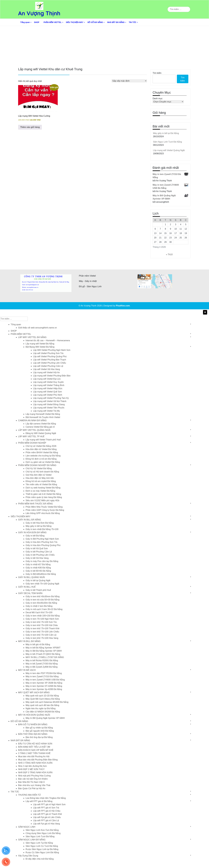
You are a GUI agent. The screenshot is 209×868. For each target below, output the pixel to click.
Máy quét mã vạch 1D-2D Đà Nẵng (42, 696)
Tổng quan (25, 22)
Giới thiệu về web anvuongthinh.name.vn (37, 328)
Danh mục (158, 98)
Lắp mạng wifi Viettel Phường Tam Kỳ (51, 398)
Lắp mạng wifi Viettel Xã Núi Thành (50, 401)
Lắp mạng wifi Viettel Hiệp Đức (48, 388)
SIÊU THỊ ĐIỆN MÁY (75, 22)
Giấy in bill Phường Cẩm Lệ (39, 552)
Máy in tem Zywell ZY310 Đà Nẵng (42, 676)
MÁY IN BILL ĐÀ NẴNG (29, 641)
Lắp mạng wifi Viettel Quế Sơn (47, 392)
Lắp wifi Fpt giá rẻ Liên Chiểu (47, 817)
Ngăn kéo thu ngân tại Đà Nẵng (41, 708)
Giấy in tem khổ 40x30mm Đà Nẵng (43, 596)
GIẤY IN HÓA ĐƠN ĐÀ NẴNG (32, 532)
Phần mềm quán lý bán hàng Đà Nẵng (44, 497)
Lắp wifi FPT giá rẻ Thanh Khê (47, 814)
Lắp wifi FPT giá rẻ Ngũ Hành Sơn (49, 804)
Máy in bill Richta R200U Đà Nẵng (42, 660)
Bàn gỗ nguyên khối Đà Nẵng (40, 731)
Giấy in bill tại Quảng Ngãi (38, 580)
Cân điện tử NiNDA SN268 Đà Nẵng (43, 712)
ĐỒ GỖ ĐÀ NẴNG (95, 22)
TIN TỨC (132, 22)
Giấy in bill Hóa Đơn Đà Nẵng (40, 523)
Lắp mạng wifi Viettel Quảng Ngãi (169, 150)
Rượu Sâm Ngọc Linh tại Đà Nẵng (42, 849)
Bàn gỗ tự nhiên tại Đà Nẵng (39, 728)
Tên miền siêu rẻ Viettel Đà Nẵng (41, 484)
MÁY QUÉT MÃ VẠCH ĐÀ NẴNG (34, 692)
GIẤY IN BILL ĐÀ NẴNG (30, 520)
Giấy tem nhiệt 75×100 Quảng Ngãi (42, 584)
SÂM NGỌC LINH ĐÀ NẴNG (32, 840)
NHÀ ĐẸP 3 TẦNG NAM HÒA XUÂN (35, 772)
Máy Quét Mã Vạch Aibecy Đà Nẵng (43, 699)
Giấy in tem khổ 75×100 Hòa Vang (42, 638)
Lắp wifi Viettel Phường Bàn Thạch (50, 360)
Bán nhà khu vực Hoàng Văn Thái (34, 785)
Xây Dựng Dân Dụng (28, 856)
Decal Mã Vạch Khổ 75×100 (39, 612)
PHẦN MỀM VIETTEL (53, 22)
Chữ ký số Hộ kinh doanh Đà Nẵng (42, 472)
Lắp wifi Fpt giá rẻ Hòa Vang (46, 824)
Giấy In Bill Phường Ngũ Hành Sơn (42, 539)
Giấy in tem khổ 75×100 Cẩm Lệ (41, 635)
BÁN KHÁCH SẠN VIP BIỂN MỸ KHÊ (36, 750)
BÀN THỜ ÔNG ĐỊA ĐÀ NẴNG (33, 734)
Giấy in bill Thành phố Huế (38, 590)
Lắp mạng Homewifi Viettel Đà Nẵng (43, 414)
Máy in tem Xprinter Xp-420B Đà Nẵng (44, 689)
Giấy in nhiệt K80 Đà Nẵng (38, 568)
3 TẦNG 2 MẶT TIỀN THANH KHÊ (34, 753)
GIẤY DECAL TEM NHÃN (30, 593)
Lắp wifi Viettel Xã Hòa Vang (46, 369)
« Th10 (169, 254)
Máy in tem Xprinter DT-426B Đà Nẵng (44, 686)
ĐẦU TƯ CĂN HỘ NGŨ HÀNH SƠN (35, 744)
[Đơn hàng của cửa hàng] (129, 81)
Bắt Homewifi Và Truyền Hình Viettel (43, 417)
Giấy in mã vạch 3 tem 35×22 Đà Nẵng (44, 609)
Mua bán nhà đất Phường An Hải (34, 756)
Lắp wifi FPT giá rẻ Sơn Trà (46, 808)
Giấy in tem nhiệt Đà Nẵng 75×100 (42, 529)
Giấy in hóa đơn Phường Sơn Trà (41, 542)
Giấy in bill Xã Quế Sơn (37, 548)
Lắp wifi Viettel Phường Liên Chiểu (50, 363)
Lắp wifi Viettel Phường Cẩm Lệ (48, 366)
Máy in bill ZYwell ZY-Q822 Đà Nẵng (43, 654)
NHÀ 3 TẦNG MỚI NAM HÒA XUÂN (35, 763)
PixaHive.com (123, 306)
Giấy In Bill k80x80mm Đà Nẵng (41, 574)
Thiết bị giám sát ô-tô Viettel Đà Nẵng (43, 494)
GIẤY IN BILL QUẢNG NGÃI (32, 577)
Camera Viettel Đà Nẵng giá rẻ (40, 427)
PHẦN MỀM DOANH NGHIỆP (32, 443)
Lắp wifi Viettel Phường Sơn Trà (48, 353)
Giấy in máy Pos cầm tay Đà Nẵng (42, 561)
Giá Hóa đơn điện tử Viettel (39, 475)
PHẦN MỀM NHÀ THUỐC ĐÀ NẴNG (35, 504)
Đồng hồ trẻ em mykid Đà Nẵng (41, 481)
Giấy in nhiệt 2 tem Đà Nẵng (39, 606)
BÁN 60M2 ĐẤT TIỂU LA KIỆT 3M (34, 747)
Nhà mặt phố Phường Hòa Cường (34, 776)
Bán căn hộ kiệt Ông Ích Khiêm (33, 779)
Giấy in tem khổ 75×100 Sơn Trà (41, 622)
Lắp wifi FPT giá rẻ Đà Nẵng (39, 801)
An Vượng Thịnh (39, 13)
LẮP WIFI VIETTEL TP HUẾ (31, 436)
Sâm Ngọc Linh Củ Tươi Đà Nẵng (42, 846)
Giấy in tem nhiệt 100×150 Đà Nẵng (43, 616)
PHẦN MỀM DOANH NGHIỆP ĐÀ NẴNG (37, 465)
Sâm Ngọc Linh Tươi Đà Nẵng (167, 142)
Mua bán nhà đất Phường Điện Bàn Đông (38, 760)
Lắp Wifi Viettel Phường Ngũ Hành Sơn (52, 350)
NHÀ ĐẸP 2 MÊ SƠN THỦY (31, 769)
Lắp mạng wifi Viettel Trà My (46, 411)
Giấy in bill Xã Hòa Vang (37, 558)
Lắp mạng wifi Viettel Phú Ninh (48, 395)
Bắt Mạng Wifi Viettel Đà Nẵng (40, 347)
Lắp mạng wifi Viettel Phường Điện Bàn (52, 376)
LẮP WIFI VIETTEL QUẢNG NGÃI (34, 430)
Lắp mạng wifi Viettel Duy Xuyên (48, 382)
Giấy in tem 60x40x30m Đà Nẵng (41, 603)
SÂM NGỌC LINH (27, 827)
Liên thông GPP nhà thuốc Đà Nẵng (43, 513)
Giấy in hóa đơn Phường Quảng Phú (43, 545)
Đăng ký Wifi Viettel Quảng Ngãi (41, 433)
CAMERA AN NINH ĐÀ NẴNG (32, 420)
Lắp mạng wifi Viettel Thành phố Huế (43, 440)
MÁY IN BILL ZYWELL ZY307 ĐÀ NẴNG (45, 657)
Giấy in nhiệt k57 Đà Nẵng (38, 564)
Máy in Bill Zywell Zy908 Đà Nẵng (42, 667)
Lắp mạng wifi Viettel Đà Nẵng (40, 344)
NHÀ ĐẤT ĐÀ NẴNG (116, 22)
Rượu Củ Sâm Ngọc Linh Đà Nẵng (42, 852)
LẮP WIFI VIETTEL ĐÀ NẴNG (32, 337)
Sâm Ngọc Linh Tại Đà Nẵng (39, 843)
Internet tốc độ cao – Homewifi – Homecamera (48, 340)
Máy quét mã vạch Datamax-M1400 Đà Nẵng (47, 702)
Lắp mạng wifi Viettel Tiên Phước (49, 408)
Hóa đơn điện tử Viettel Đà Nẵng (41, 449)
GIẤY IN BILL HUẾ (27, 587)
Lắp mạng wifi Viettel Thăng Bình (49, 385)
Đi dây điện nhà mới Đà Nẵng (40, 859)
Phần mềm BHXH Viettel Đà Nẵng (42, 452)
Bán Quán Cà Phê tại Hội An (32, 788)
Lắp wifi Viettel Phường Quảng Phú (50, 356)
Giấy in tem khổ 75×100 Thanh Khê (42, 628)
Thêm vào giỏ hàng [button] (30, 127)
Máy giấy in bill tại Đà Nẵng (166, 133)
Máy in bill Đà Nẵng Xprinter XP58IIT (43, 648)
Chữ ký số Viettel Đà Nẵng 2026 (41, 446)
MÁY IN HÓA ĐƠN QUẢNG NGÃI (34, 715)
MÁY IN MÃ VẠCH (27, 670)
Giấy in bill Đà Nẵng (35, 536)
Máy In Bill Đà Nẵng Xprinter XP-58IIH (44, 651)
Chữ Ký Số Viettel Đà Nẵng (39, 468)
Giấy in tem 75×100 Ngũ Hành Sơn (42, 619)
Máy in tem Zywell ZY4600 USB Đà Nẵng (45, 680)
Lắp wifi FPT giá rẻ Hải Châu (47, 811)
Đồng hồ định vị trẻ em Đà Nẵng (41, 459)
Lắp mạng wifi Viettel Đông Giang (49, 404)
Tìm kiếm (157, 73)
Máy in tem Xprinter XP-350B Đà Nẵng (44, 683)
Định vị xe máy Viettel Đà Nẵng (40, 491)
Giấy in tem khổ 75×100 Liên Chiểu (42, 632)
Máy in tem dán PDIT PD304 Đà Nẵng (44, 673)
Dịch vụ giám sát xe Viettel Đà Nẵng (43, 462)
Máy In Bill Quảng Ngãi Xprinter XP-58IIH (45, 718)
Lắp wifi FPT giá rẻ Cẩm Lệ (46, 820)
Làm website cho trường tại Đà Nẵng (43, 456)
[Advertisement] (104, 46)
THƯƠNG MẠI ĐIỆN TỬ (29, 795)
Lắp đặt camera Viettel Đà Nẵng (41, 424)
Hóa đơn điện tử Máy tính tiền (40, 478)
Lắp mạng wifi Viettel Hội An (46, 372)
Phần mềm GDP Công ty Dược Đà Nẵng (45, 510)
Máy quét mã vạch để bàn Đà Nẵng (42, 705)
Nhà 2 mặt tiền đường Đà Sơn (32, 766)
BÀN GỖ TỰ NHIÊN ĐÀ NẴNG (33, 724)
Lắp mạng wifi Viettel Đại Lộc (47, 379)
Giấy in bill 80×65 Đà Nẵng (38, 571)
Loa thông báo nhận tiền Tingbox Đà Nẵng (46, 798)
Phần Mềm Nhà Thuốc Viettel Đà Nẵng (44, 507)
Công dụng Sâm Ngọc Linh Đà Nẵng (43, 833)
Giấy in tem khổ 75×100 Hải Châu (42, 625)
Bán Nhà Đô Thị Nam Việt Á (31, 782)
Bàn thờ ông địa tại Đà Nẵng (39, 737)
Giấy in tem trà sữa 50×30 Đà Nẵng (43, 600)
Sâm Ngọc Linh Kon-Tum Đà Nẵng (42, 830)
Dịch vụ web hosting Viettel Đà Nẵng (43, 488)
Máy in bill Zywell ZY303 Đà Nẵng (42, 664)
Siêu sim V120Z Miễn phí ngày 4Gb (42, 500)
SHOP (37, 22)
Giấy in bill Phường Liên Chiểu (40, 555)
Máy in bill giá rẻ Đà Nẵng (38, 644)
